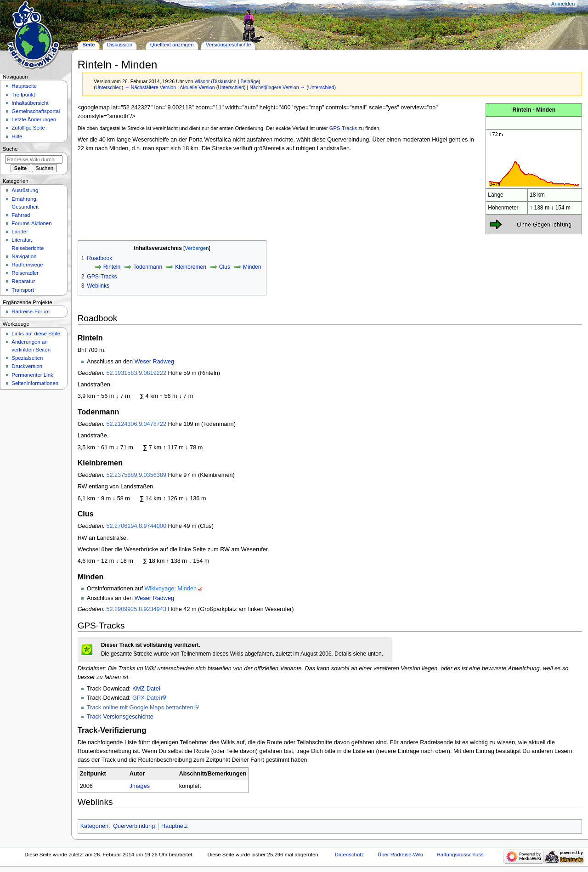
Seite (88, 45)
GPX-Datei (146, 698)
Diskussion (225, 81)
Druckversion (27, 366)
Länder (20, 232)
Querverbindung (134, 826)
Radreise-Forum (31, 311)
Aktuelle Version (197, 87)
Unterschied (109, 87)
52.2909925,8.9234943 (136, 609)
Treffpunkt (23, 95)
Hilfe (17, 136)
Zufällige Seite (28, 128)
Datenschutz (350, 855)
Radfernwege (27, 265)
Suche (10, 149)
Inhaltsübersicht (30, 103)
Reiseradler (25, 273)
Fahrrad (21, 215)
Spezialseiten (27, 358)
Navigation (24, 256)
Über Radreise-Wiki (400, 855)
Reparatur (23, 281)
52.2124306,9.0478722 (136, 424)
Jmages (140, 786)
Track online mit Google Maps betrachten (140, 708)
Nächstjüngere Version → (277, 87)
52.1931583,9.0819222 (136, 373)
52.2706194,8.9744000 (136, 526)
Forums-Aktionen (31, 223)
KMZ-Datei (146, 689)
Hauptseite (24, 86)
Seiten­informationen (35, 383)
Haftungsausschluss (460, 855)
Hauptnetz (175, 826)
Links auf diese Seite (36, 334)
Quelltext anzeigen (172, 45)
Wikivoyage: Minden (170, 589)
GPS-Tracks (343, 128)
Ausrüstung (25, 190)
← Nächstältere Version (150, 87)
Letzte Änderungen (34, 119)
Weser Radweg (155, 362)
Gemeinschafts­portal (36, 111)
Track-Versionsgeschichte (120, 717)
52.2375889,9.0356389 (136, 475)
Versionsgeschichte (229, 45)
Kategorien (94, 826)
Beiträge (249, 81)
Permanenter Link (32, 375)
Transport (23, 290)
